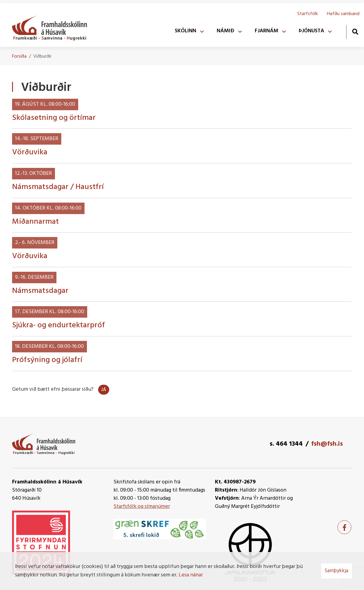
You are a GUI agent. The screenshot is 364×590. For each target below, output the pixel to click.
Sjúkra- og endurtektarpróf (59, 325)
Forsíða (19, 56)
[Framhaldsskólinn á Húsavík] (53, 27)
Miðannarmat (35, 222)
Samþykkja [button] (337, 571)
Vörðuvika (30, 152)
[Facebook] (344, 527)
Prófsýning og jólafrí (47, 360)
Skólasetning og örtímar (54, 118)
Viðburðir (42, 56)
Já (104, 390)
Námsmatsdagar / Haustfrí (58, 187)
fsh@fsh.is (327, 444)
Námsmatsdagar (40, 291)
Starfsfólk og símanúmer (142, 507)
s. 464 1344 (286, 444)
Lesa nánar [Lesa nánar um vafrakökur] (191, 575)
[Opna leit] (355, 32)
